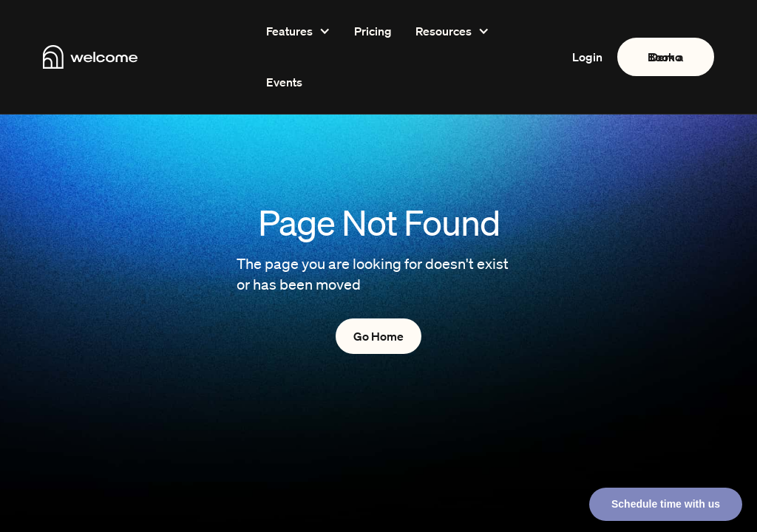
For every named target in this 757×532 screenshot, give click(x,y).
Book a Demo (666, 57)
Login (587, 57)
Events (284, 82)
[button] (298, 31)
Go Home (378, 336)
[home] (134, 57)
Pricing (373, 31)
